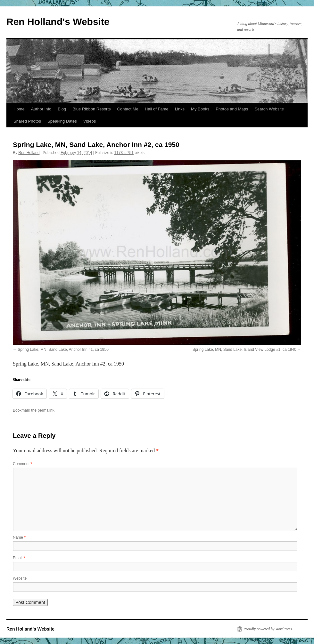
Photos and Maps (232, 109)
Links (180, 109)
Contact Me (128, 109)
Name (19, 537)
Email (19, 558)
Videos (90, 121)
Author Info (41, 109)
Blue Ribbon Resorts (91, 109)
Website (20, 578)
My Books (200, 109)
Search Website (269, 109)
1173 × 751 (124, 153)
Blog (62, 109)
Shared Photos (27, 121)
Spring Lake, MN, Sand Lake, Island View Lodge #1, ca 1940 (244, 350)
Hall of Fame (157, 109)
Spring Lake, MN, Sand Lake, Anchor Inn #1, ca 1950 (63, 350)
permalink (46, 410)
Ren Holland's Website (58, 22)
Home (19, 109)
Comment (22, 464)
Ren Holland (29, 153)
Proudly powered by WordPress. (268, 629)
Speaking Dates (62, 121)
